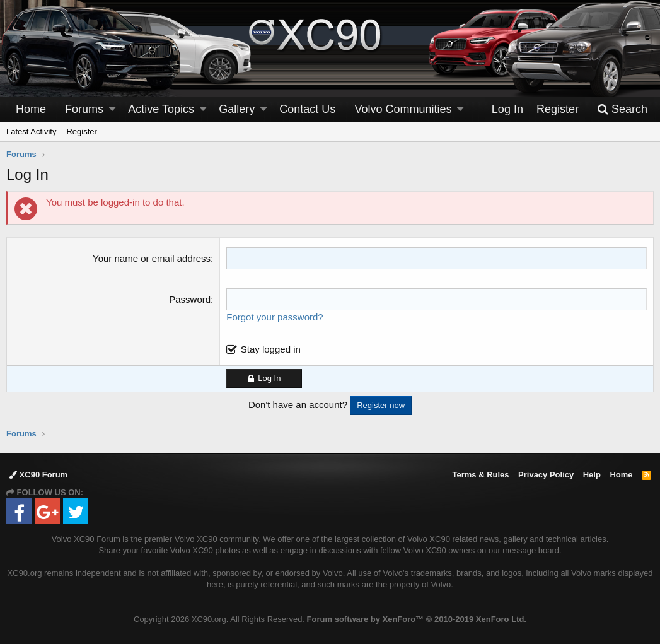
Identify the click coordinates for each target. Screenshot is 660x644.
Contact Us (307, 109)
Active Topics (161, 109)
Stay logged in (271, 349)
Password (190, 299)
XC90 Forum (38, 475)
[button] (112, 109)
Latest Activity (31, 132)
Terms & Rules (480, 475)
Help (592, 475)
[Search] (622, 109)
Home (31, 109)
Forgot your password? (275, 317)
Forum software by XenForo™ (417, 619)
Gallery (237, 109)
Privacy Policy (546, 475)
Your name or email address (152, 258)
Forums (84, 109)
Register (81, 132)
